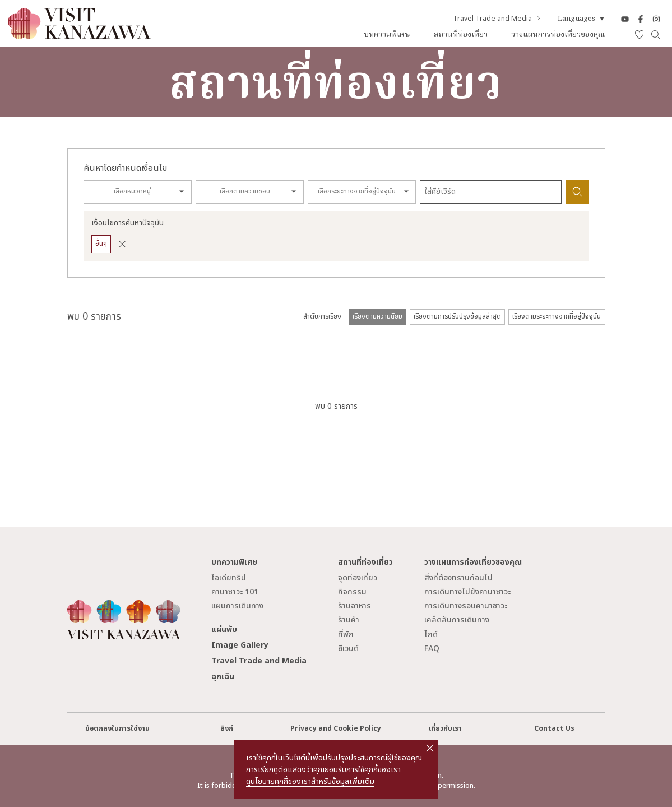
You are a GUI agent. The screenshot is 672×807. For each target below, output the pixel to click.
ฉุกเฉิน (223, 677)
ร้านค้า (349, 620)
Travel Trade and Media (497, 19)
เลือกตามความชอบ (245, 192)
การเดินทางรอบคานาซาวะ (466, 606)
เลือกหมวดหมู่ (132, 192)
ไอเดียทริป (229, 578)
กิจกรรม (352, 592)
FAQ (432, 649)
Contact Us (554, 729)
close (430, 748)
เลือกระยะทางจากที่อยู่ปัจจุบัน (357, 192)
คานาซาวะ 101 (235, 592)
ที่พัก (346, 635)
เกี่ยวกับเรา (445, 729)
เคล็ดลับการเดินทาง (457, 620)
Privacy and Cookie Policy (336, 729)
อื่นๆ (101, 244)
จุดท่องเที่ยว (358, 578)
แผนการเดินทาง (237, 606)
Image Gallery (240, 645)
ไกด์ (431, 635)
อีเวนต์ (348, 649)
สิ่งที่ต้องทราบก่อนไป (458, 578)
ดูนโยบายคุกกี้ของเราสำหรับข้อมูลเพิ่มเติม (310, 781)
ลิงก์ (227, 729)
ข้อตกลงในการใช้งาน (117, 729)
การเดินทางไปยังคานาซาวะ (467, 592)
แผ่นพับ (224, 630)
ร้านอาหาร (354, 606)
